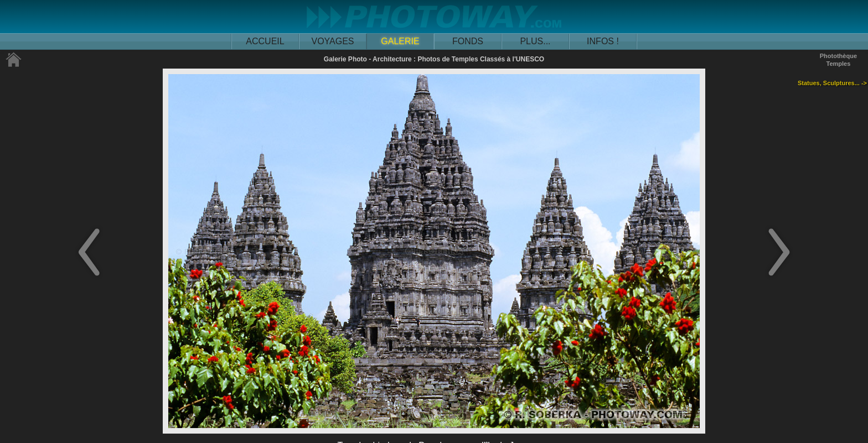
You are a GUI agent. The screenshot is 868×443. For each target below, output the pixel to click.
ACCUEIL (265, 41)
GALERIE (400, 41)
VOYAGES (332, 41)
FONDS (468, 41)
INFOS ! (603, 41)
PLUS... (535, 41)
